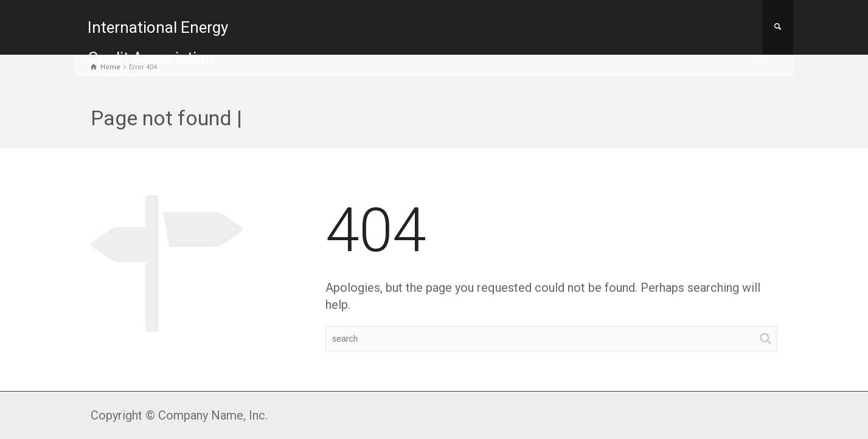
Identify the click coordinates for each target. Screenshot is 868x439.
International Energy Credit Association (158, 43)
